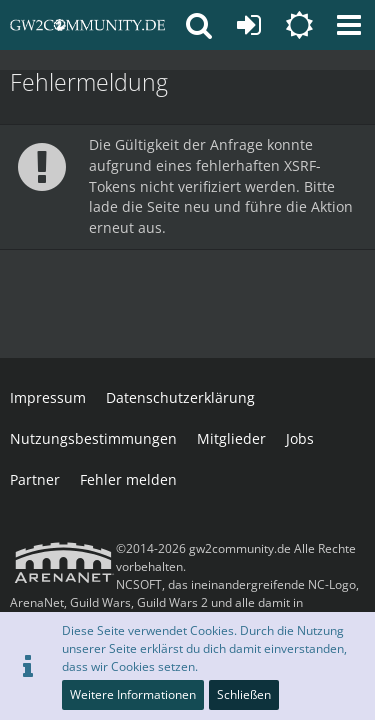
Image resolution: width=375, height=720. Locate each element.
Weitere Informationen (133, 694)
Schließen (244, 694)
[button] (349, 25)
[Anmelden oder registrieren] (249, 25)
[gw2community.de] (87, 25)
